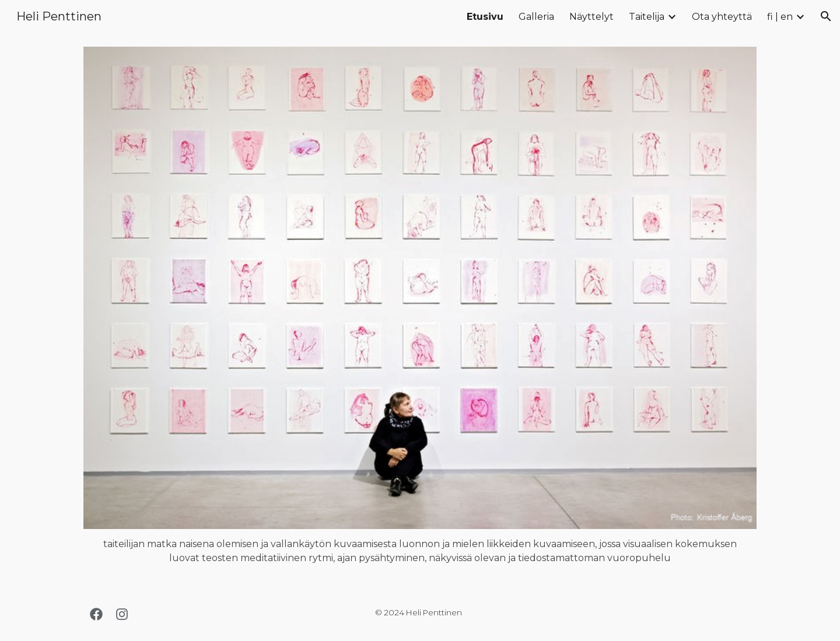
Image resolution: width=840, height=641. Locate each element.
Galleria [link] (536, 17)
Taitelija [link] (647, 17)
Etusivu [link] (485, 17)
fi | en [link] (780, 17)
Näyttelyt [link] (591, 17)
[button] (826, 16)
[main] (420, 551)
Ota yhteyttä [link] (722, 17)
